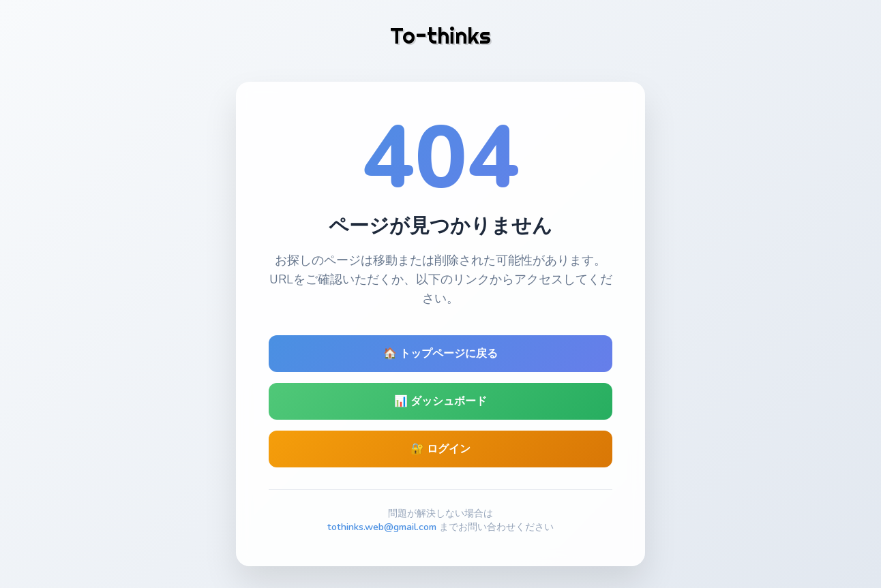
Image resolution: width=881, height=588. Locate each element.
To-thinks (440, 35)
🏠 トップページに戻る (440, 354)
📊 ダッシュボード (440, 401)
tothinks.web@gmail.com (382, 527)
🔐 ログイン (440, 449)
